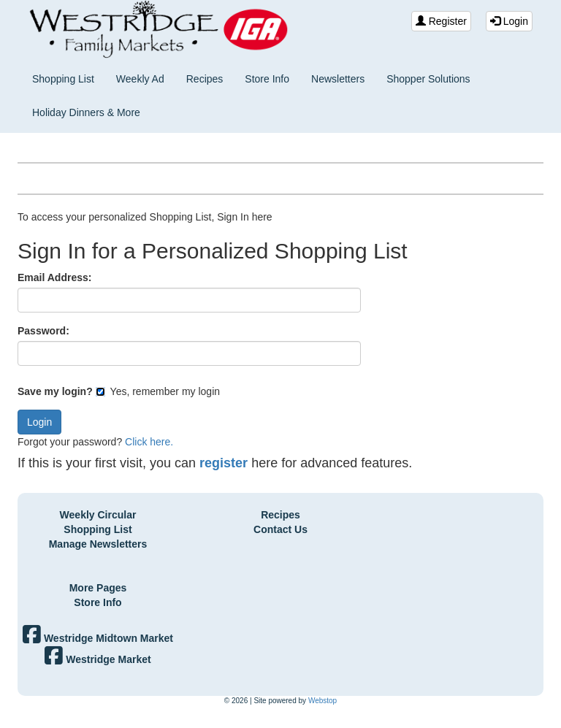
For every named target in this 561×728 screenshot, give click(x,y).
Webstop (323, 701)
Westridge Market (98, 659)
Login (509, 21)
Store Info (267, 79)
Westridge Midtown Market (98, 638)
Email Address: (54, 277)
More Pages (98, 588)
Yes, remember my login (158, 391)
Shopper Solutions (428, 79)
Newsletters (338, 79)
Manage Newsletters (98, 544)
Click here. (149, 442)
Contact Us (280, 529)
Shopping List (63, 79)
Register (441, 21)
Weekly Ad (140, 79)
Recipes (205, 79)
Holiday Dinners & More (86, 112)
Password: (43, 331)
